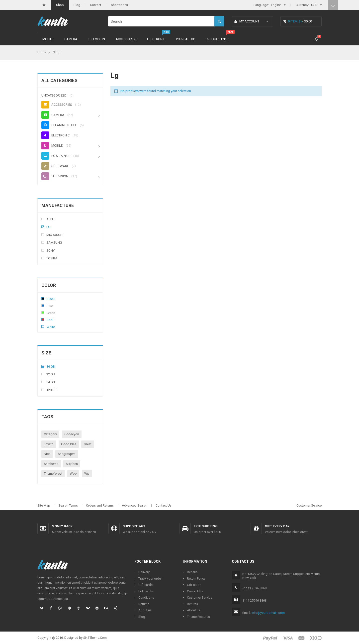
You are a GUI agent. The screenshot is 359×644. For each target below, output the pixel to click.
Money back (62, 526)
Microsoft (55, 235)
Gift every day (277, 526)
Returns (144, 604)
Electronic (156, 39)
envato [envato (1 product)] (49, 444)
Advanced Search (135, 505)
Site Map (44, 505)
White (43, 326)
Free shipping (206, 526)
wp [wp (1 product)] (87, 474)
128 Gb (51, 390)
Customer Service (309, 505)
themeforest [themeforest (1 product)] (53, 474)
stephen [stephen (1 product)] (72, 464)
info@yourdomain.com (268, 613)
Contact (96, 5)
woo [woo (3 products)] (73, 474)
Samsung (54, 243)
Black (43, 299)
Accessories (126, 39)
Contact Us (164, 505)
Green (43, 313)
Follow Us (146, 591)
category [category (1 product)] (50, 434)
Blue (43, 306)
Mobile (48, 39)
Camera (71, 39)
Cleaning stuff (59, 125)
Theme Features (198, 617)
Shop (60, 5)
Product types (218, 39)
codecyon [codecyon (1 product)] (72, 434)
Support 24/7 (134, 526)
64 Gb (51, 382)
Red (43, 320)
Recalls (192, 572)
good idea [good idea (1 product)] (69, 444)
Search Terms (68, 505)
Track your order (150, 579)
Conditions (146, 597)
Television (96, 39)
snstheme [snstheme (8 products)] (51, 464)
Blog (77, 5)
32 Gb (51, 374)
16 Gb (51, 367)
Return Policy (196, 579)
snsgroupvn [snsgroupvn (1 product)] (67, 454)
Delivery (144, 572)
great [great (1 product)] (88, 444)
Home (42, 52)
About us (145, 610)
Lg (48, 227)
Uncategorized (54, 95)
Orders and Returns (100, 505)
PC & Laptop (185, 39)
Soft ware (55, 166)
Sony (50, 251)
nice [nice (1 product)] (47, 454)
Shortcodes (119, 5)
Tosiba (52, 258)
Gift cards (145, 585)
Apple (51, 219)
